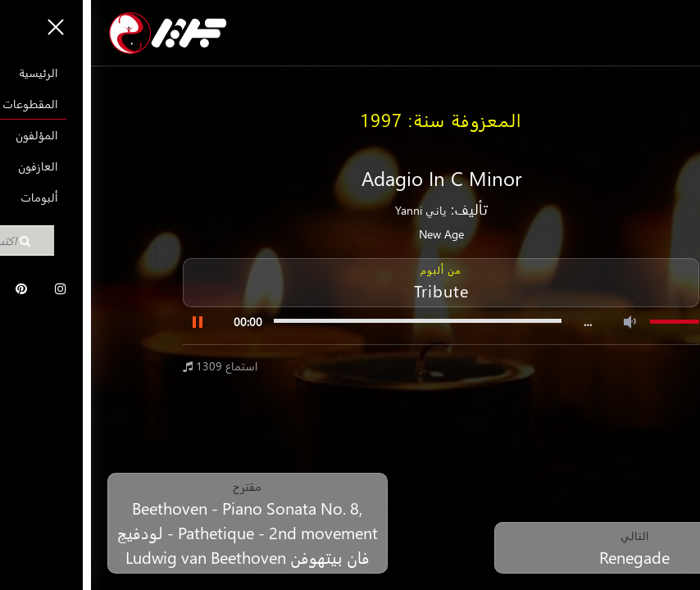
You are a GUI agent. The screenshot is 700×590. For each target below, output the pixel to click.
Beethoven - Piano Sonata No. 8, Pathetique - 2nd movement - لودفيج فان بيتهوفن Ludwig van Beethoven (157, 532)
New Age (350, 234)
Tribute (350, 290)
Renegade (543, 556)
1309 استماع (130, 366)
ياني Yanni (330, 210)
